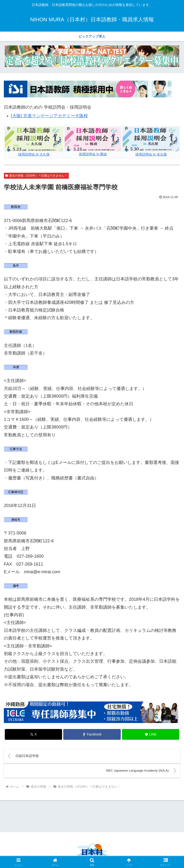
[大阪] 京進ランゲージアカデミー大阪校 (49, 116)
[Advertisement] (92, 816)
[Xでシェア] (33, 734)
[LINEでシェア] (151, 734)
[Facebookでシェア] (92, 734)
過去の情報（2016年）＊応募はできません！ (36, 176)
